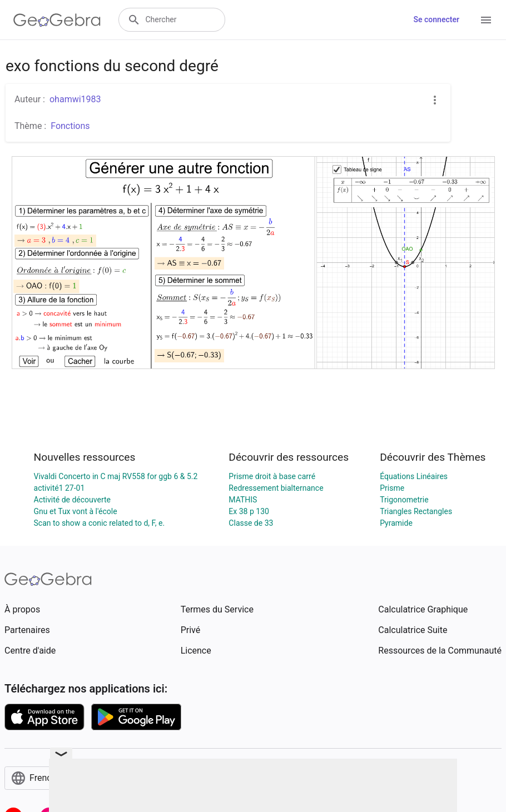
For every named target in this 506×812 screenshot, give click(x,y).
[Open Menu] (486, 20)
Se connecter (436, 19)
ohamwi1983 (75, 99)
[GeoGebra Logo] (57, 20)
